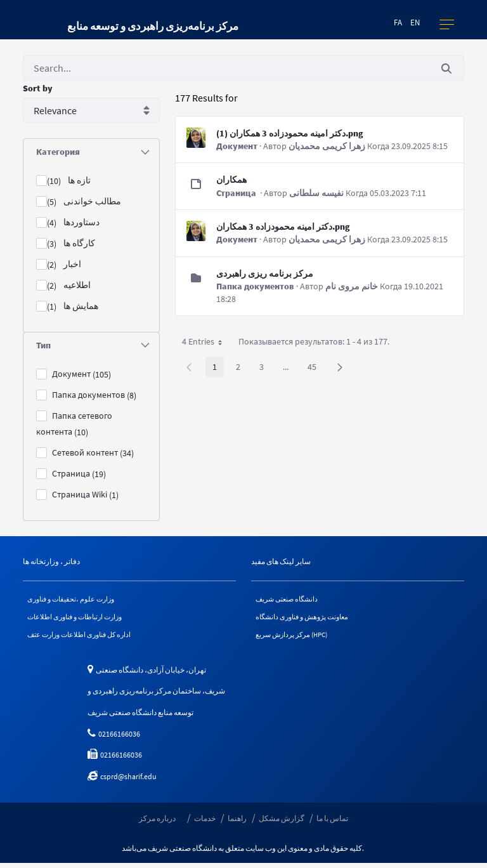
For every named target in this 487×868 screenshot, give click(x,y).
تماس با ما (332, 823)
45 (315, 369)
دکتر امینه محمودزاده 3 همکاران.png (283, 227)
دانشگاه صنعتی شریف (290, 600)
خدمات (205, 823)
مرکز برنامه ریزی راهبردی (265, 273)
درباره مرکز (157, 823)
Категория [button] (93, 152)
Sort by (38, 88)
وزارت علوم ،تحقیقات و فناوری (75, 600)
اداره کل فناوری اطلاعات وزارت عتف (84, 639)
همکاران (231, 180)
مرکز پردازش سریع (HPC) (296, 639)
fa (398, 23)
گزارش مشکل (282, 823)
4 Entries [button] (207, 344)
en (415, 23)
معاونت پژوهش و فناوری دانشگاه (307, 619)
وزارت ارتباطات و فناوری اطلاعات (81, 619)
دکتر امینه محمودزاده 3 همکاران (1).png (290, 133)
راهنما (237, 823)
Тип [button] (93, 345)
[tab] (91, 152)
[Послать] (446, 68)
